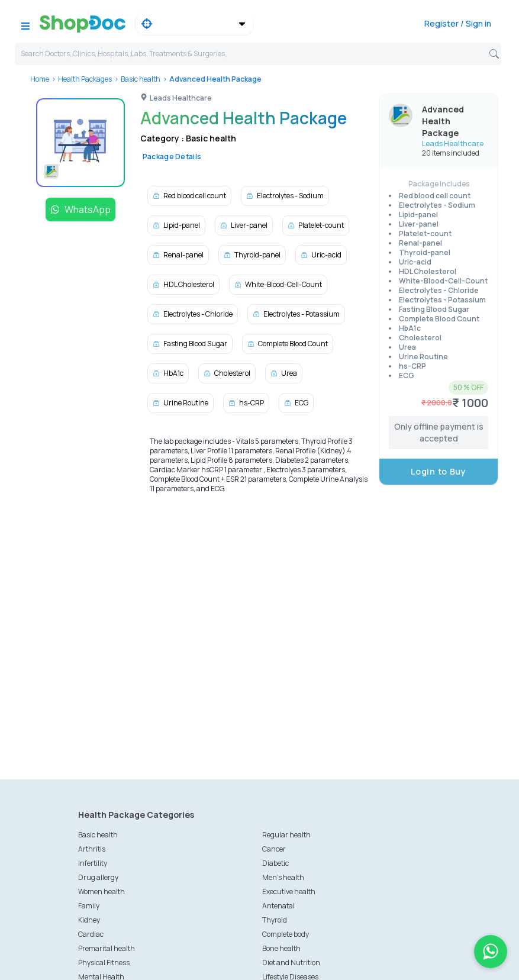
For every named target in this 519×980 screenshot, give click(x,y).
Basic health (141, 79)
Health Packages (85, 79)
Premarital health (107, 948)
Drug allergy (98, 877)
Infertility (93, 863)
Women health (101, 892)
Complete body (286, 934)
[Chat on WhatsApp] (491, 952)
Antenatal (278, 906)
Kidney (89, 920)
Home (40, 79)
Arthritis (92, 849)
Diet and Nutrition (291, 963)
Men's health (283, 877)
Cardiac (91, 934)
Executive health (289, 892)
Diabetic (275, 863)
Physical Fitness (104, 963)
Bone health (281, 948)
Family (89, 906)
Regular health (286, 835)
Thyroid (275, 920)
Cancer (274, 849)
